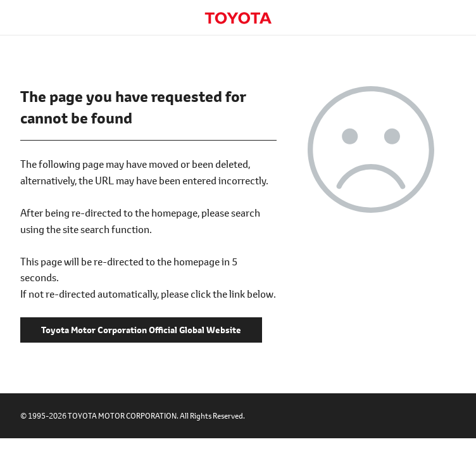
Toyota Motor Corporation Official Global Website (238, 18)
